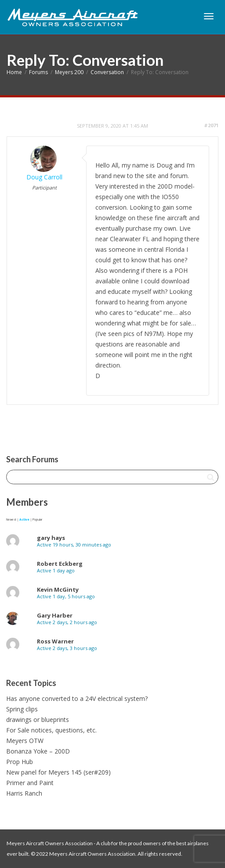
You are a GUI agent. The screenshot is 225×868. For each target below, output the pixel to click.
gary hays (51, 538)
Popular (37, 520)
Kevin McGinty (58, 589)
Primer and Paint (30, 783)
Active (24, 520)
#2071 (211, 125)
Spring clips (22, 709)
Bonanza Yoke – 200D (38, 751)
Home (14, 72)
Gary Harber (55, 615)
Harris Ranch (24, 793)
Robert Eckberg (60, 564)
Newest (11, 520)
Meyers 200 (69, 72)
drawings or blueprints (38, 720)
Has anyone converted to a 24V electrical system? (77, 698)
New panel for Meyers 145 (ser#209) (58, 772)
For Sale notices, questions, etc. (51, 730)
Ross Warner (55, 641)
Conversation (107, 72)
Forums (38, 72)
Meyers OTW (25, 741)
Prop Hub (20, 762)
